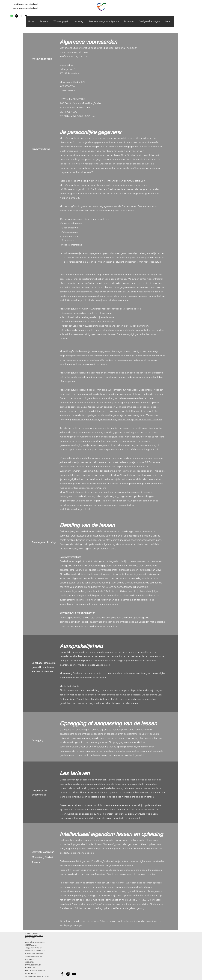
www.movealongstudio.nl (26, 8)
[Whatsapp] (12, 16)
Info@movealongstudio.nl (25, 4)
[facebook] (21, 16)
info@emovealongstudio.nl (144, 449)
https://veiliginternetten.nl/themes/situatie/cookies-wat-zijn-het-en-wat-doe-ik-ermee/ (117, 420)
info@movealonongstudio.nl (103, 626)
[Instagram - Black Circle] (16, 16)
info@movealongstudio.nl (74, 56)
